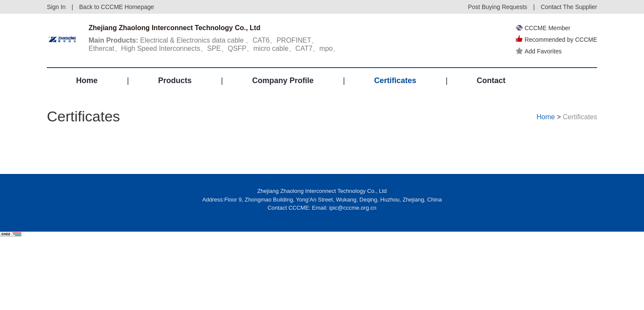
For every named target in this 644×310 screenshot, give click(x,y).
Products (175, 81)
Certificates (395, 81)
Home (87, 81)
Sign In (56, 7)
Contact (491, 81)
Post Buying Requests (498, 7)
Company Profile (283, 81)
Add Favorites (539, 51)
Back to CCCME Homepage (117, 7)
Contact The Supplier (569, 7)
